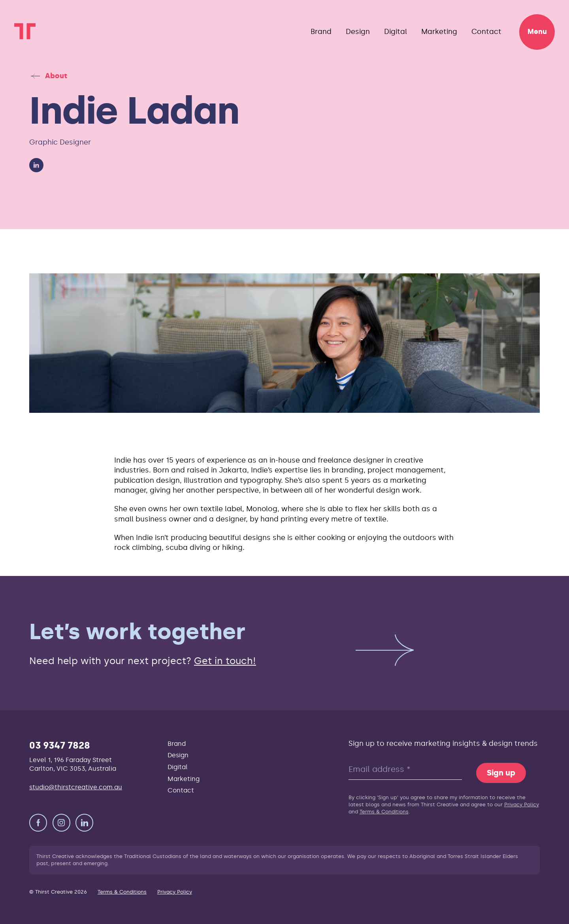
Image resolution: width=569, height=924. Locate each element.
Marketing (439, 32)
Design (358, 32)
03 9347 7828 (60, 745)
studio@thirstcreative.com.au (76, 787)
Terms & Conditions (384, 812)
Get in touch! (225, 661)
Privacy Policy (522, 805)
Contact (486, 32)
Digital (396, 32)
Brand (321, 32)
